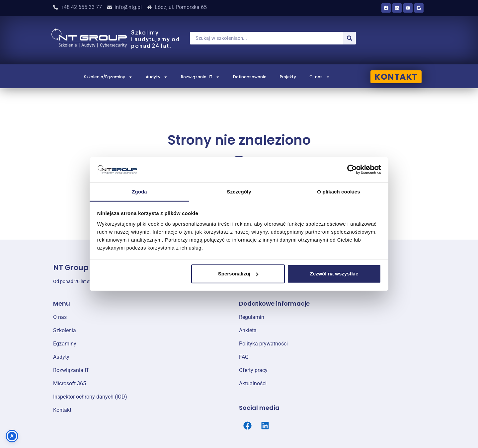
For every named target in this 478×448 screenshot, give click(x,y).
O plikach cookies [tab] (338, 192)
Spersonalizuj (238, 274)
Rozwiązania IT (200, 77)
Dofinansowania (250, 77)
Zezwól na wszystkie (334, 274)
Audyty (157, 77)
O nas (320, 77)
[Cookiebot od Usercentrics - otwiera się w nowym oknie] (352, 170)
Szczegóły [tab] (239, 192)
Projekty (288, 77)
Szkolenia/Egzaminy (108, 77)
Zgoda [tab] (139, 192)
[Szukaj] (350, 38)
